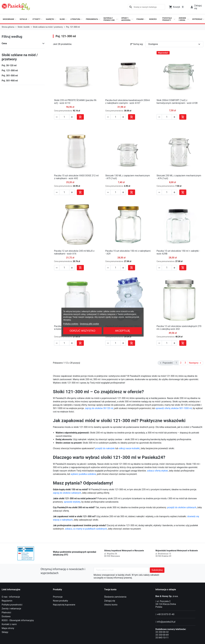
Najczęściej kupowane (64, 604)
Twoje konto (110, 589)
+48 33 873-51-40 (166, 614)
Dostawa (6, 616)
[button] (196, 7)
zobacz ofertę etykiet (157, 470)
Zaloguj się (110, 600)
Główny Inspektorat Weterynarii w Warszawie (124, 550)
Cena (4, 43)
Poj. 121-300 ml (10, 70)
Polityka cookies (71, 324)
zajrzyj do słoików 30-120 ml (99, 408)
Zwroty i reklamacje (11, 608)
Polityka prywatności (12, 604)
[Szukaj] (146, 7)
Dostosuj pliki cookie (89, 324)
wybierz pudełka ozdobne (83, 474)
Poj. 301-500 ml (10, 76)
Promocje (58, 597)
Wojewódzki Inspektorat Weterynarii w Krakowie (177, 550)
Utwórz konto (111, 604)
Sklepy (5, 632)
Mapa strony (8, 628)
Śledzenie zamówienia (115, 597)
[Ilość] (64, 117)
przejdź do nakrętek (105, 448)
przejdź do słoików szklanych (182, 507)
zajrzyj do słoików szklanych (67, 493)
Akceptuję (123, 331)
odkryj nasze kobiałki (129, 448)
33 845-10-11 (162, 637)
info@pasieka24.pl (166, 621)
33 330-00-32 (162, 632)
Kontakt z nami (9, 624)
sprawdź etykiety (72, 502)
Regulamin (7, 600)
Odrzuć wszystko (82, 331)
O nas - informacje (11, 597)
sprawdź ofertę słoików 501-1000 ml (174, 408)
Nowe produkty (60, 600)
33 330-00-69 (162, 635)
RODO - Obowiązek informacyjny (18, 620)
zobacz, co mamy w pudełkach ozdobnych (86, 528)
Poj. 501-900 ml (10, 81)
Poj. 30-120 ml (9, 65)
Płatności (6, 612)
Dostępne (175, 44)
